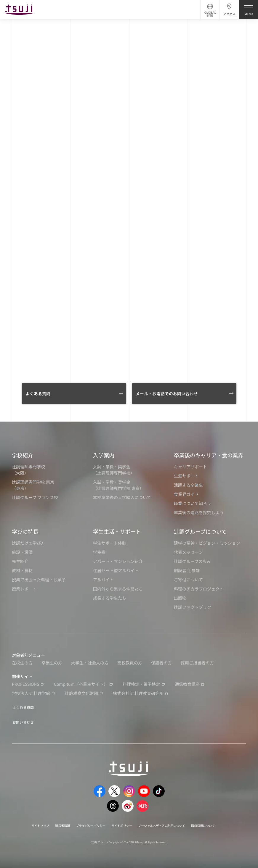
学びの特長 (25, 531)
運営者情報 (52, 823)
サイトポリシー (121, 823)
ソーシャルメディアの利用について (168, 823)
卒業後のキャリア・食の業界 (209, 455)
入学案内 (104, 455)
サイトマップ (27, 823)
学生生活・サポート (117, 531)
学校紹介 (23, 455)
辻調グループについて (200, 531)
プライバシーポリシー (85, 823)
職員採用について (216, 823)
